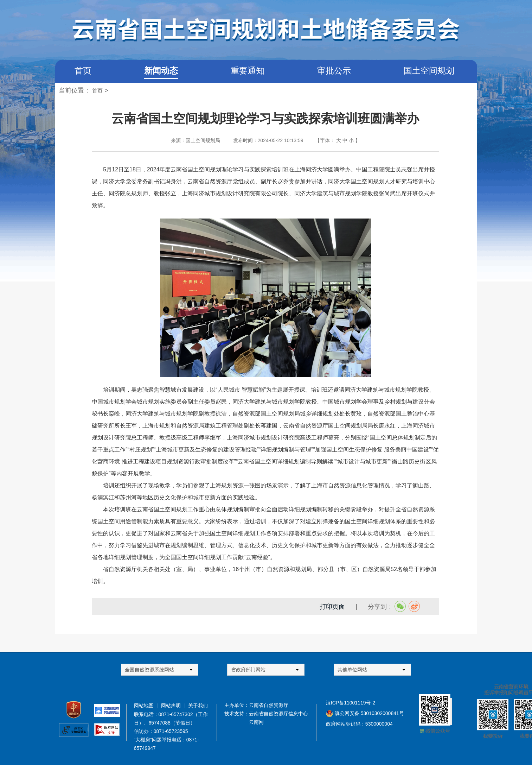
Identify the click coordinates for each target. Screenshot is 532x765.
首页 (83, 71)
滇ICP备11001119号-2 (351, 703)
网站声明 (172, 706)
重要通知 (248, 71)
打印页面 (332, 607)
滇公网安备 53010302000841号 (369, 713)
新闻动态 (161, 71)
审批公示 (334, 71)
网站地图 (145, 706)
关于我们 (198, 706)
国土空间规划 (429, 71)
